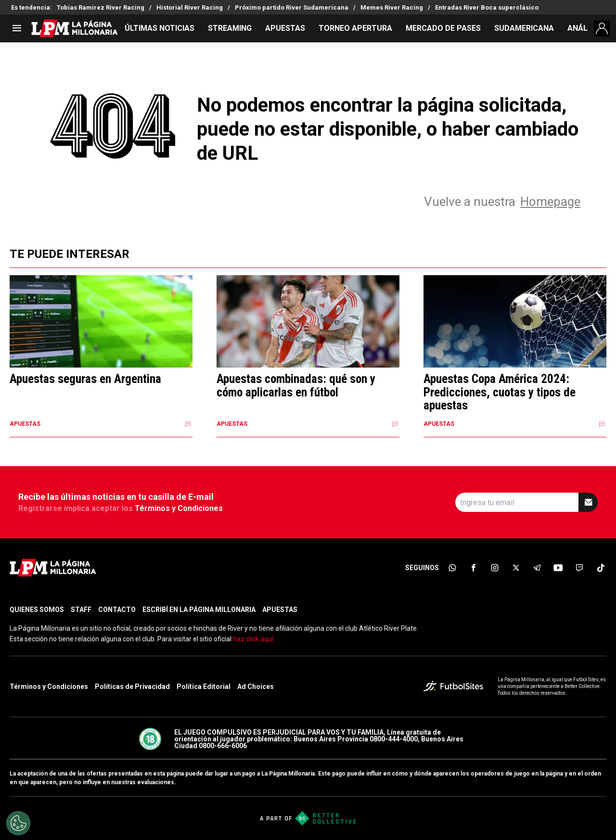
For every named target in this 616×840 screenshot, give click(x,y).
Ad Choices (256, 687)
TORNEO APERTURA (355, 28)
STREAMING (230, 28)
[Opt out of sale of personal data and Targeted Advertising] (18, 823)
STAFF (81, 610)
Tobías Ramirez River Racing (101, 7)
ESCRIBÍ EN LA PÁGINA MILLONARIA (199, 610)
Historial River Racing (190, 7)
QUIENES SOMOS (37, 610)
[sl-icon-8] (601, 568)
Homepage (550, 202)
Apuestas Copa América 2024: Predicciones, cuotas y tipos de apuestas (500, 392)
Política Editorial (204, 687)
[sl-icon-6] (558, 568)
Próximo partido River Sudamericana (292, 7)
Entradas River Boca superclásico (487, 7)
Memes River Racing (392, 7)
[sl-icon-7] (579, 568)
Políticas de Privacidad (132, 687)
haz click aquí (253, 639)
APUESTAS (285, 28)
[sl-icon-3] (495, 568)
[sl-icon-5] (537, 568)
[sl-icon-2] (474, 568)
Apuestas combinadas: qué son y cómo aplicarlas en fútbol (296, 386)
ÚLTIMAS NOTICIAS (160, 28)
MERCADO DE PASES (443, 28)
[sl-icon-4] (516, 568)
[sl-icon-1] (452, 568)
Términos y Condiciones (179, 508)
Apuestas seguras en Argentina (85, 379)
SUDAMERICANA (524, 28)
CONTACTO (117, 610)
